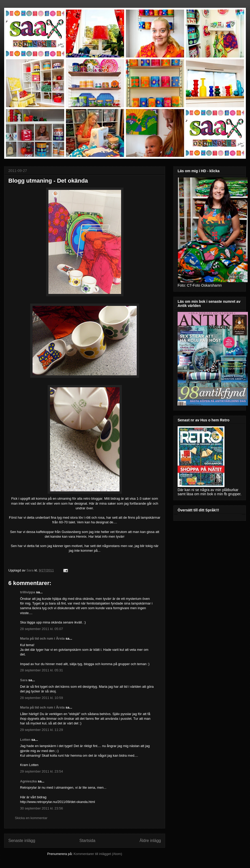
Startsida (87, 841)
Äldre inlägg (150, 841)
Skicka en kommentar (31, 818)
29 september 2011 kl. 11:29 (42, 730)
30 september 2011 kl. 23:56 (42, 808)
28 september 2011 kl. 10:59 (42, 698)
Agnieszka (28, 781)
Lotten (25, 740)
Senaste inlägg (22, 841)
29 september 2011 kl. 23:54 (42, 771)
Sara (24, 680)
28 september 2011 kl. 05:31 (42, 670)
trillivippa (28, 592)
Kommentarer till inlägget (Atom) (98, 854)
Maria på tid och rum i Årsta (42, 638)
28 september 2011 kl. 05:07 (42, 629)
